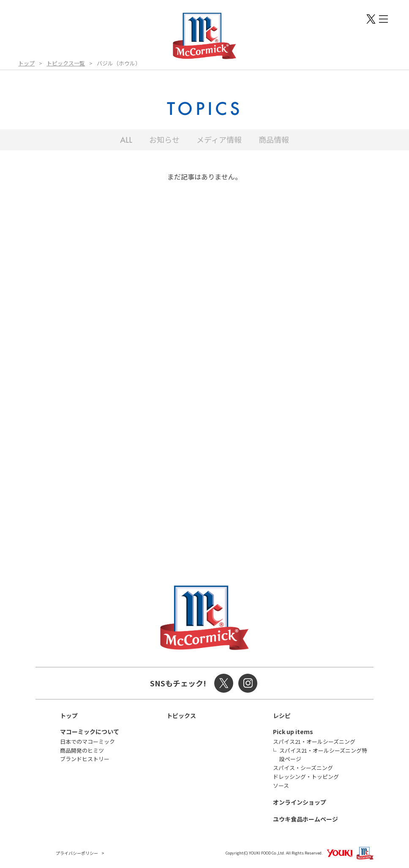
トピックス (181, 716)
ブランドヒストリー (85, 759)
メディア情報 (219, 139)
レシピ (282, 716)
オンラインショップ (300, 802)
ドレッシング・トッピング (306, 777)
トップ (26, 63)
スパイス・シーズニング (303, 768)
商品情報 (274, 139)
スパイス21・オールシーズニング (314, 741)
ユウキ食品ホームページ (305, 819)
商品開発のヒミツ (82, 750)
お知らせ (164, 139)
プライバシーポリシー (77, 853)
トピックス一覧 (66, 63)
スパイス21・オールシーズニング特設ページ (323, 755)
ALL (126, 140)
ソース (281, 785)
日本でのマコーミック (87, 741)
